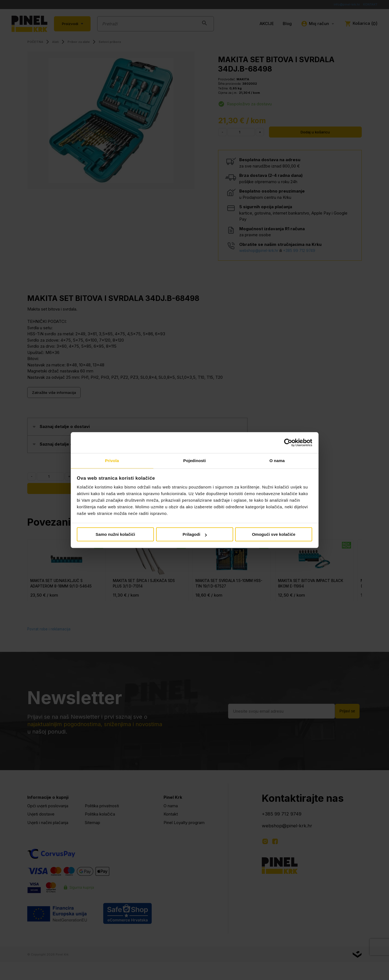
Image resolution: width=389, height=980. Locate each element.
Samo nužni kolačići (115, 535)
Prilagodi (195, 535)
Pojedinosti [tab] (195, 461)
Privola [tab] (112, 461)
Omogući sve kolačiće (274, 535)
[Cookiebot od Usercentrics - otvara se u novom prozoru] (288, 442)
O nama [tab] (277, 461)
